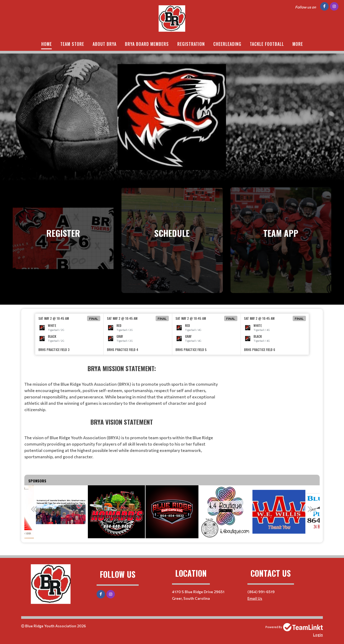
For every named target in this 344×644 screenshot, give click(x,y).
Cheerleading (227, 44)
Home (47, 44)
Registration (191, 44)
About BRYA (105, 44)
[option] (69, 334)
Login (318, 635)
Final (94, 318)
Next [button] (310, 509)
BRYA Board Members (147, 44)
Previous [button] (34, 509)
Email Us (255, 598)
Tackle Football (267, 44)
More (298, 44)
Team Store (72, 44)
